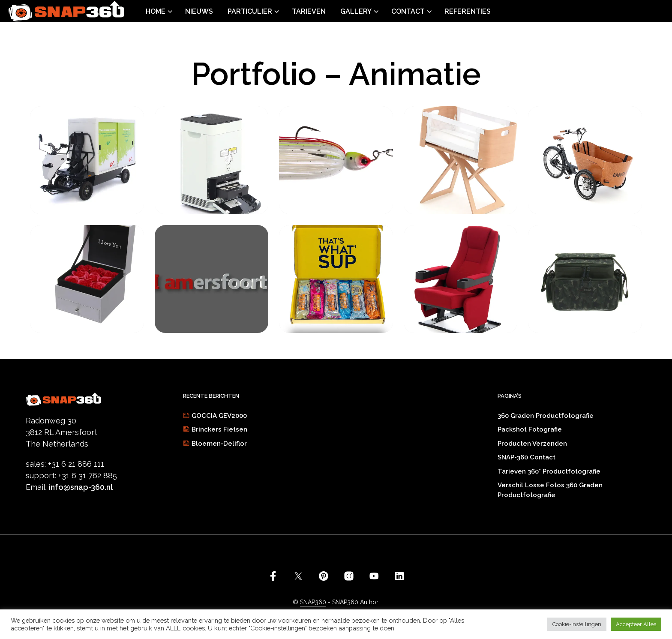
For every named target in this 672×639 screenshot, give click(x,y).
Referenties (468, 11)
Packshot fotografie (530, 429)
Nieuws (199, 11)
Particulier (250, 11)
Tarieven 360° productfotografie (549, 471)
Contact (408, 11)
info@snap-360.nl (81, 487)
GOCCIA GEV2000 (219, 416)
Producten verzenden (532, 444)
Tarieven (309, 11)
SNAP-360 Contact (526, 457)
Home (156, 11)
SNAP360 (313, 602)
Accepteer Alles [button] (636, 624)
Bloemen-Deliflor (219, 444)
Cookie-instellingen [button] (577, 624)
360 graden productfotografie (546, 416)
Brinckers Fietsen (219, 429)
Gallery (356, 11)
